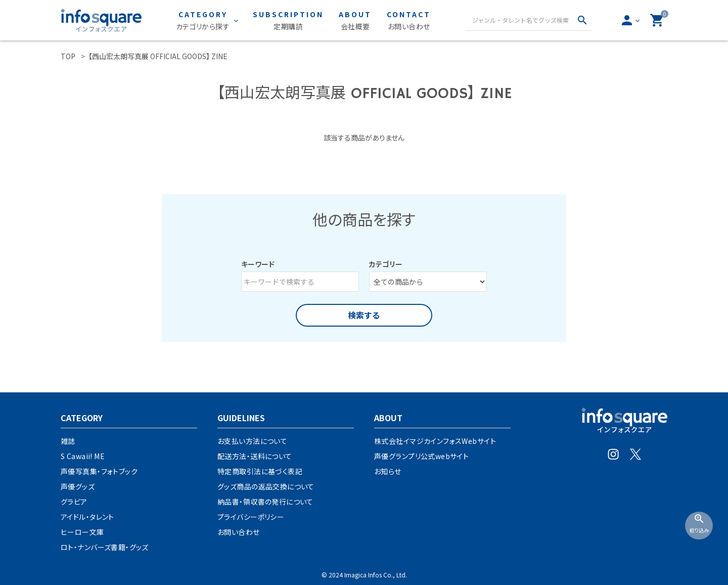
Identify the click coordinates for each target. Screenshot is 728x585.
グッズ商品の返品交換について (266, 486)
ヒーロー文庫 (82, 532)
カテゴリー (386, 264)
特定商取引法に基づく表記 (260, 471)
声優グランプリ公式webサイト (421, 456)
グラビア (74, 502)
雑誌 (68, 441)
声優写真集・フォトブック (99, 471)
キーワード (258, 264)
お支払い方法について (252, 441)
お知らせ (388, 471)
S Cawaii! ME (83, 456)
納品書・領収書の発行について (265, 502)
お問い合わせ (239, 532)
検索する (364, 315)
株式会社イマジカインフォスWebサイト (435, 441)
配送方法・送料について (255, 456)
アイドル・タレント (87, 517)
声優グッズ (78, 486)
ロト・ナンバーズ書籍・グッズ (105, 547)
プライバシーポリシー (251, 517)
